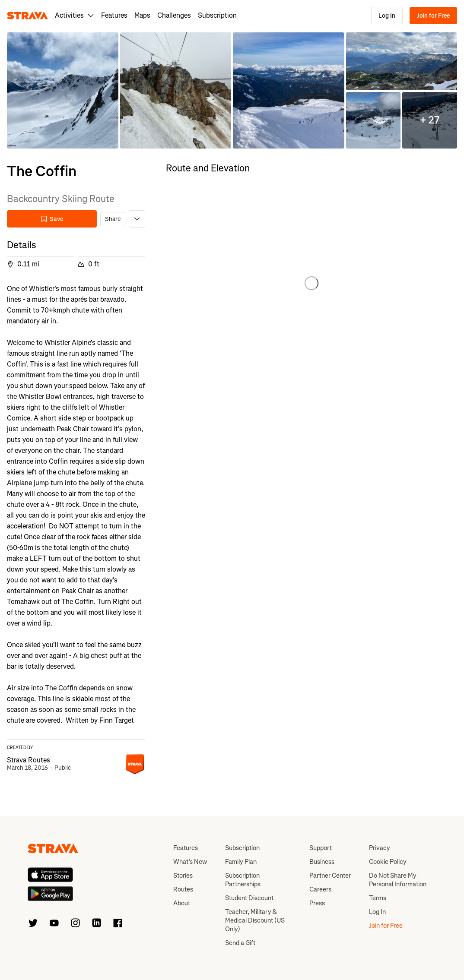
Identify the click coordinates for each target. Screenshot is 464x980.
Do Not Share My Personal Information (398, 880)
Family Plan (241, 862)
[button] (63, 91)
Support (321, 848)
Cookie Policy (388, 862)
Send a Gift (240, 943)
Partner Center (330, 876)
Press (317, 903)
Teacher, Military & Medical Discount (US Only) (255, 920)
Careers (320, 889)
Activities (75, 15)
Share (113, 219)
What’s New (190, 862)
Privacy (380, 848)
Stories (183, 876)
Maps (142, 15)
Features (114, 15)
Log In (387, 16)
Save (52, 219)
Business (322, 862)
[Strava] (27, 16)
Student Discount (249, 898)
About (182, 903)
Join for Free (433, 16)
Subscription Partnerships (243, 880)
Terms (378, 898)
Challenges (174, 15)
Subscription (217, 15)
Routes (183, 889)
